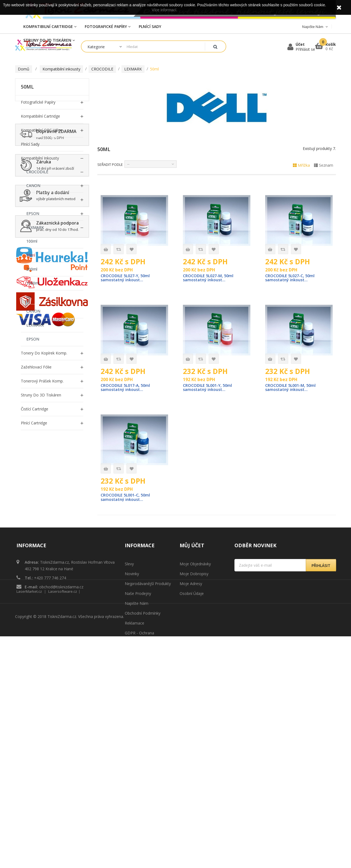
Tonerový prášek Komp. (42, 381)
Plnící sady (30, 144)
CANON (33, 185)
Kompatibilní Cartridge (40, 116)
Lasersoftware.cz (63, 823)
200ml (32, 269)
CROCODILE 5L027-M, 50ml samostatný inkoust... (209, 278)
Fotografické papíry (38, 102)
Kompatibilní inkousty (40, 158)
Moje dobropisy (194, 711)
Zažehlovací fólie (36, 367)
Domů (24, 69)
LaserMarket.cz (29, 823)
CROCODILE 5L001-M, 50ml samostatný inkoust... (292, 388)
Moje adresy (191, 721)
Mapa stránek (137, 790)
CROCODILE (37, 172)
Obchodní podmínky (143, 751)
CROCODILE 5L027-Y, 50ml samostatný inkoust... (127, 278)
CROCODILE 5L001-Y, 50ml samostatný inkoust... (209, 388)
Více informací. (164, 10)
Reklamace (135, 760)
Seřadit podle (110, 164)
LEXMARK (35, 227)
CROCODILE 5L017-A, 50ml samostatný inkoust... (127, 388)
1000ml (33, 283)
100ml (32, 241)
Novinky (132, 711)
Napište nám (137, 741)
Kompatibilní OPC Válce (42, 130)
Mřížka (301, 165)
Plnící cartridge (34, 423)
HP (29, 199)
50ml (31, 255)
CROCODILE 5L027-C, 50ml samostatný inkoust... (291, 278)
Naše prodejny (138, 731)
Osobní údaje (192, 731)
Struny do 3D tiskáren (41, 395)
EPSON (33, 213)
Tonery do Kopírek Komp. (44, 353)
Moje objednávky (195, 701)
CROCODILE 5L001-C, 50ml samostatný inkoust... (127, 499)
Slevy (129, 701)
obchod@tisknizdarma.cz (61, 724)
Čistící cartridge (35, 409)
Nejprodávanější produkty (148, 721)
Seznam (324, 165)
